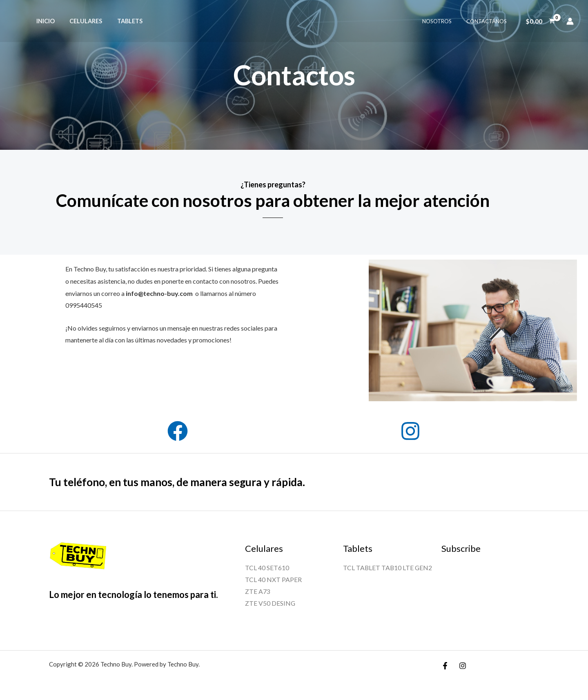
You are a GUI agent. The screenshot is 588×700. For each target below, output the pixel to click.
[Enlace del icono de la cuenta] (570, 21)
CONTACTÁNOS (488, 21)
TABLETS (122, 21)
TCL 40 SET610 (267, 568)
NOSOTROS (443, 21)
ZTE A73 (258, 592)
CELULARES (81, 21)
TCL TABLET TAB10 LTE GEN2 (388, 568)
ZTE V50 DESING (270, 604)
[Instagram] (463, 666)
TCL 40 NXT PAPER (273, 579)
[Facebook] (445, 666)
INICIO (44, 21)
